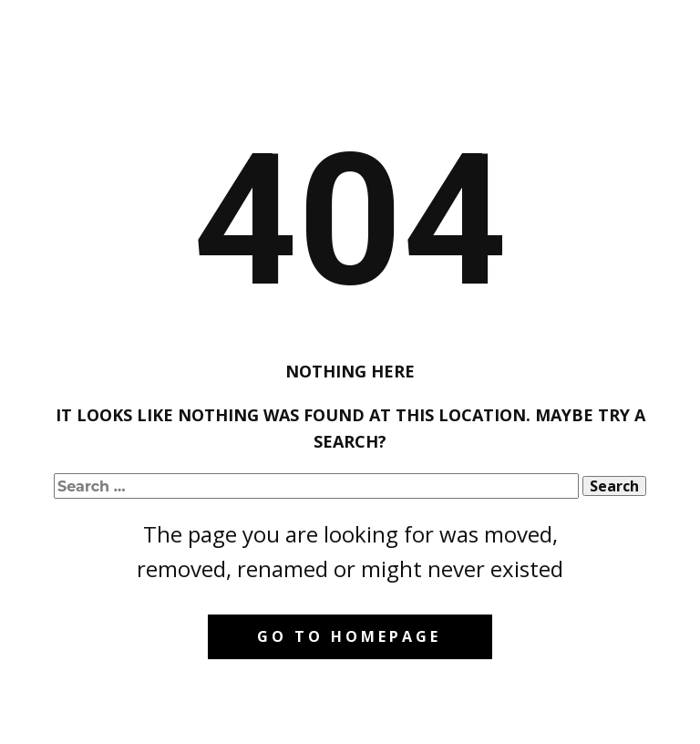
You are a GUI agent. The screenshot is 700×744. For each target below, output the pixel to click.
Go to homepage (349, 636)
